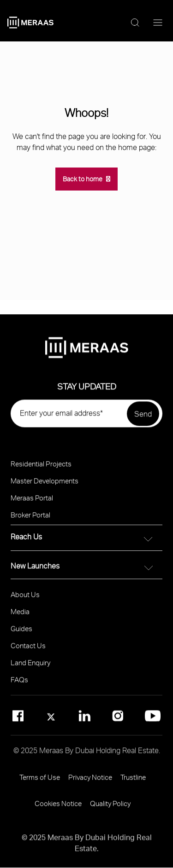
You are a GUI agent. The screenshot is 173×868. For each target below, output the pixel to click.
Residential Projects (41, 468)
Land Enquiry (30, 667)
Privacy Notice (90, 781)
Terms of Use (40, 781)
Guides (21, 633)
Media (20, 616)
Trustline (133, 781)
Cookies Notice (58, 808)
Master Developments (45, 485)
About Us (25, 599)
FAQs (19, 684)
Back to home (83, 179)
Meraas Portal (32, 502)
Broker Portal (30, 519)
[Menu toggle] (158, 23)
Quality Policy (110, 808)
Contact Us (28, 650)
